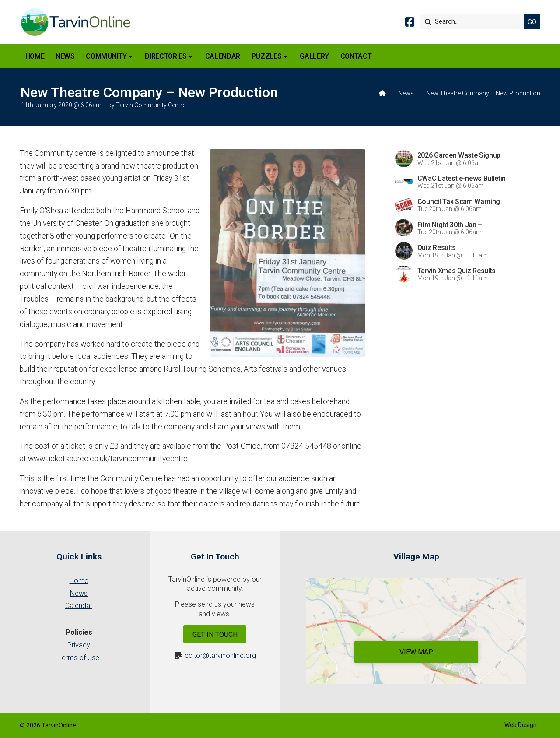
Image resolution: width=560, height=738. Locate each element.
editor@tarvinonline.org (220, 655)
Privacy (79, 645)
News (406, 93)
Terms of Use (79, 658)
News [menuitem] (65, 56)
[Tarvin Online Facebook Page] (410, 23)
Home (79, 581)
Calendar (79, 606)
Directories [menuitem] (166, 56)
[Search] (474, 22)
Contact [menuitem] (356, 56)
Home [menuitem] (35, 56)
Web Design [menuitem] (521, 725)
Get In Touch (215, 634)
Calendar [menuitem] (223, 56)
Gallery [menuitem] (314, 56)
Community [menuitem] (106, 56)
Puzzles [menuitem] (267, 56)
